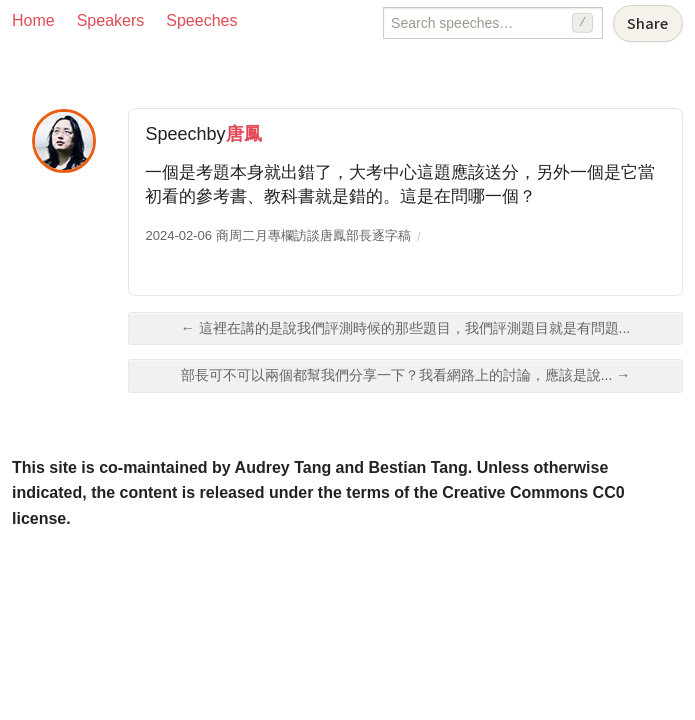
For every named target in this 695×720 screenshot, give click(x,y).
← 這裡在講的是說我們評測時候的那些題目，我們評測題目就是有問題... (406, 328)
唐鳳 (244, 134)
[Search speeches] (493, 23)
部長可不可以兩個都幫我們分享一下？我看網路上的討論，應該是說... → (406, 375)
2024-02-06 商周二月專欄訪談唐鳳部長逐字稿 (277, 235)
